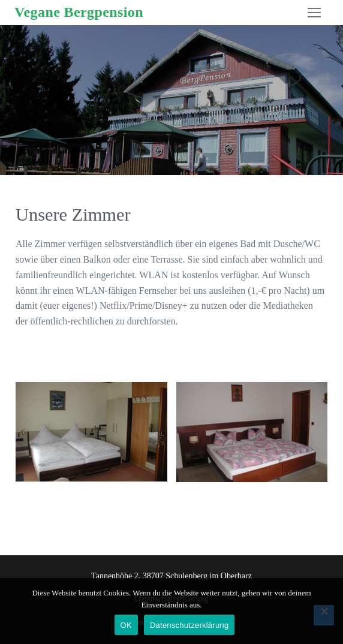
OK (126, 625)
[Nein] (324, 615)
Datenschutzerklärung (189, 625)
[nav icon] (314, 13)
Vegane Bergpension (79, 12)
